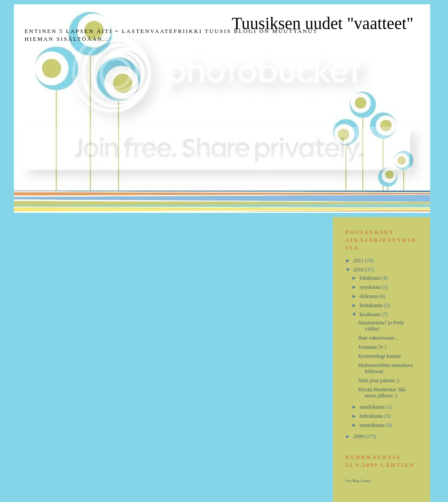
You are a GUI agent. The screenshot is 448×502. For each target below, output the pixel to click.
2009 (359, 436)
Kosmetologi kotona (379, 356)
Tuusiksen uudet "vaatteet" (322, 23)
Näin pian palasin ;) (378, 380)
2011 (359, 261)
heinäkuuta (372, 305)
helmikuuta (372, 416)
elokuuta (369, 296)
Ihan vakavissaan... (378, 338)
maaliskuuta (373, 407)
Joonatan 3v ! (372, 347)
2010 (359, 270)
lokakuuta (370, 278)
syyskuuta (370, 287)
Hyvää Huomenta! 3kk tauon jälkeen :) (382, 393)
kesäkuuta (370, 314)
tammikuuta (372, 425)
